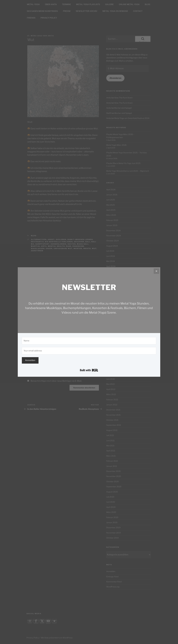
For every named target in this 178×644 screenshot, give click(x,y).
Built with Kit (89, 370)
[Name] (89, 341)
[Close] (156, 271)
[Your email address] (89, 351)
